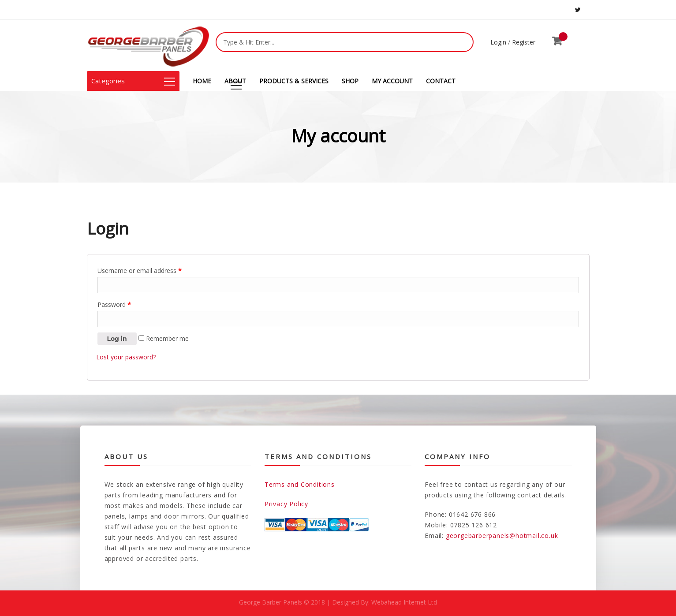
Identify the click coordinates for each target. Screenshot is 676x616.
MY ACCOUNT (392, 81)
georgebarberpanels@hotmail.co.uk (502, 536)
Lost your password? (126, 357)
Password (114, 304)
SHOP (350, 81)
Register (524, 42)
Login (498, 42)
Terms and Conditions (300, 484)
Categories (133, 81)
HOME (202, 81)
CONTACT (441, 81)
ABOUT (235, 81)
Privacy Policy (286, 504)
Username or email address (140, 271)
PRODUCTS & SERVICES (294, 81)
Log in (117, 339)
